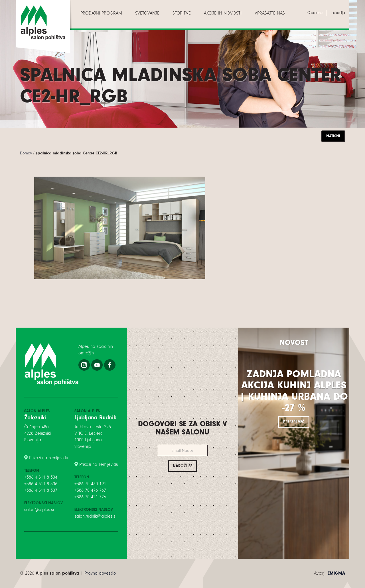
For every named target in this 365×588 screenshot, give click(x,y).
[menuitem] (101, 13)
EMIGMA (336, 573)
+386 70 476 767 (90, 490)
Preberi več (294, 422)
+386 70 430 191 (90, 484)
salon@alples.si (39, 510)
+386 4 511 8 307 (41, 490)
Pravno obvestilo (100, 573)
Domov (26, 153)
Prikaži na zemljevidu (49, 458)
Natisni (333, 136)
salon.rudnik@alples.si (95, 516)
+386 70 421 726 (90, 497)
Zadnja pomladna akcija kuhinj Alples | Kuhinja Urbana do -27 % (294, 391)
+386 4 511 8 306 (41, 484)
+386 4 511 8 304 (41, 477)
